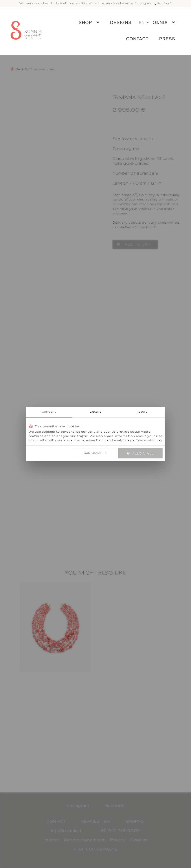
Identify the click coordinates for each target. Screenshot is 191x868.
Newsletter (95, 822)
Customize (95, 453)
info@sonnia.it (67, 831)
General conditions (85, 840)
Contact (136, 40)
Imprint (51, 840)
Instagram (78, 806)
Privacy (118, 840)
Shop (85, 23)
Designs (120, 23)
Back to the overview (36, 70)
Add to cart (139, 244)
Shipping (135, 822)
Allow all (143, 454)
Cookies (139, 840)
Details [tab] (96, 412)
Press (166, 40)
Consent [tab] (49, 412)
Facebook (114, 806)
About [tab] (142, 412)
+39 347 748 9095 (119, 831)
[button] (144, 24)
